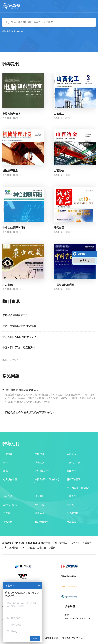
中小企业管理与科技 (14, 228)
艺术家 (70, 505)
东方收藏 (8, 285)
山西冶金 (59, 171)
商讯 (5, 471)
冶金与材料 (73, 513)
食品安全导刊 (42, 522)
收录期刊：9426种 (13, 31)
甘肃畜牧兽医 (74, 479)
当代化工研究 (74, 462)
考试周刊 (8, 522)
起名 (55, 543)
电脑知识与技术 (11, 114)
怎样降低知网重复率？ (15, 315)
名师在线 (39, 505)
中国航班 (39, 454)
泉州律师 (14, 548)
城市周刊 (39, 496)
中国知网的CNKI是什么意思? (19, 337)
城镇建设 (39, 462)
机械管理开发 (10, 171)
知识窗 (7, 513)
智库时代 (71, 471)
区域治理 (39, 513)
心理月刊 (71, 496)
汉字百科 (75, 543)
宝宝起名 (64, 543)
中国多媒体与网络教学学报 (46, 481)
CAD (23, 548)
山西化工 (59, 114)
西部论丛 (71, 454)
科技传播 (8, 496)
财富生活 (71, 522)
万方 (5, 548)
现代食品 (59, 228)
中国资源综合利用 (64, 285)
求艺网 (52, 548)
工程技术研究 (10, 505)
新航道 (31, 548)
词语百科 (87, 543)
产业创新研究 (42, 471)
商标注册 (46, 543)
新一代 (7, 462)
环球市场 (8, 454)
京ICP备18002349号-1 (73, 638)
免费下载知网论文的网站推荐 (19, 326)
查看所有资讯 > (10, 360)
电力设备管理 (10, 479)
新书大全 (42, 548)
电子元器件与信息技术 (78, 488)
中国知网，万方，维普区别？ (19, 347)
